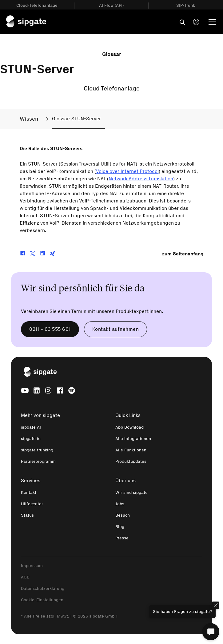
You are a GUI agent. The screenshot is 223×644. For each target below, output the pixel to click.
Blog (120, 527)
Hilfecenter (32, 504)
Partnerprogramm (38, 461)
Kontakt (29, 492)
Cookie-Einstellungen (42, 600)
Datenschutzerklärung (43, 588)
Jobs (120, 504)
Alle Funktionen (131, 450)
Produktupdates (131, 461)
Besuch (123, 515)
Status (27, 515)
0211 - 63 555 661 (50, 329)
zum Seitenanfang (183, 254)
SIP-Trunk (186, 5)
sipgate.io (31, 439)
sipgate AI (31, 427)
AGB (25, 577)
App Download (129, 427)
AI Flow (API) (111, 5)
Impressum (32, 566)
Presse (122, 538)
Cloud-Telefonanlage (37, 5)
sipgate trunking (37, 450)
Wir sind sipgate (131, 492)
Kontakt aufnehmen (116, 329)
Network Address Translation (141, 179)
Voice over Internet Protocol (127, 171)
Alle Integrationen (133, 439)
